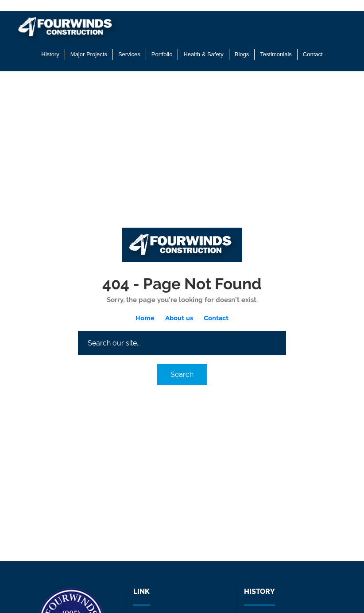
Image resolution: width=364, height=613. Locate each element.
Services (129, 54)
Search (182, 374)
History (50, 54)
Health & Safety (203, 54)
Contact (313, 54)
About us (179, 318)
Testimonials (276, 54)
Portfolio (162, 54)
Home (145, 318)
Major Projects (89, 54)
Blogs (242, 54)
